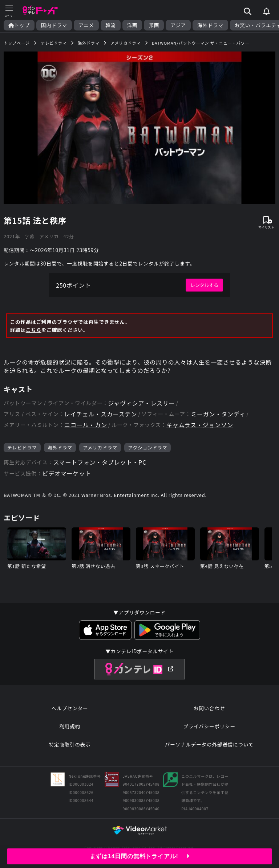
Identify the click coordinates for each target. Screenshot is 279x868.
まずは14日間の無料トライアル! (140, 856)
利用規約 (70, 726)
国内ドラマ (54, 25)
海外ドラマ (210, 25)
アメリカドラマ (100, 447)
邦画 (154, 25)
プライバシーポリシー (209, 726)
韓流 (111, 25)
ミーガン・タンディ (218, 414)
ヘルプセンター (70, 708)
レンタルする (204, 285)
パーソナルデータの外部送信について (209, 744)
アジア (178, 25)
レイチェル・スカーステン (100, 414)
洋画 (132, 25)
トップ (19, 25)
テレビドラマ (22, 447)
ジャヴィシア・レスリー (141, 403)
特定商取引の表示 (70, 744)
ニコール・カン (86, 425)
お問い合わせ (209, 708)
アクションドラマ (147, 447)
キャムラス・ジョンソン (200, 425)
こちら (34, 330)
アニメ (86, 25)
